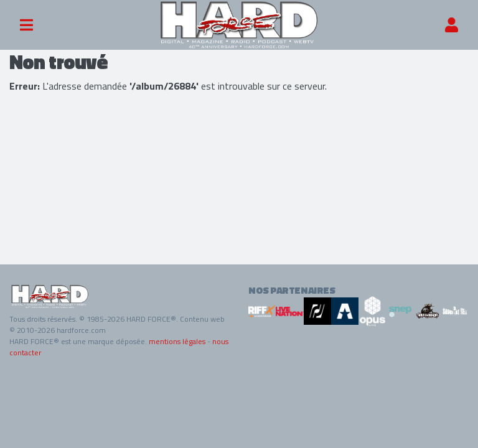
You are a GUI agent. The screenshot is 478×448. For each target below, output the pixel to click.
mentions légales (177, 341)
